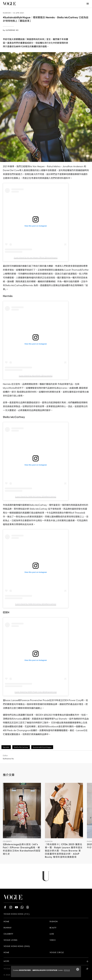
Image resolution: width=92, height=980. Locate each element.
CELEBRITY (8, 934)
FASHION (54, 922)
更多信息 (67, 970)
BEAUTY (53, 928)
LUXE (52, 934)
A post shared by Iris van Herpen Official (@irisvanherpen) (36, 258)
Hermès (6, 747)
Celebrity (7, 842)
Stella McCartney (21, 747)
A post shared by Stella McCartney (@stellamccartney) (36, 497)
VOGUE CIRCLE (57, 953)
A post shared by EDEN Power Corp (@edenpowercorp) (36, 692)
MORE (46, 961)
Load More (46, 876)
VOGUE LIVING (11, 940)
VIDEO (53, 940)
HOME (7, 922)
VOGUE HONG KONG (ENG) (17, 946)
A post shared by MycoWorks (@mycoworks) (36, 376)
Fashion (49, 842)
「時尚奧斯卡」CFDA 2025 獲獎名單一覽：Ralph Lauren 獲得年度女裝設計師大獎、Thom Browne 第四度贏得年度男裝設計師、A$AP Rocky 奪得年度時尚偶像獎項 (64, 851)
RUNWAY (8, 928)
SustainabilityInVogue (42, 747)
